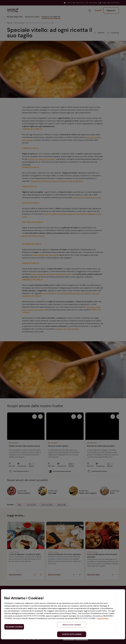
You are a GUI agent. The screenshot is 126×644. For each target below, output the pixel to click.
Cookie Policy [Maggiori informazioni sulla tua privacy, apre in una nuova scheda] (103, 618)
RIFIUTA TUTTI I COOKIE (72, 625)
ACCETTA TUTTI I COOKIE (72, 634)
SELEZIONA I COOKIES (14, 627)
